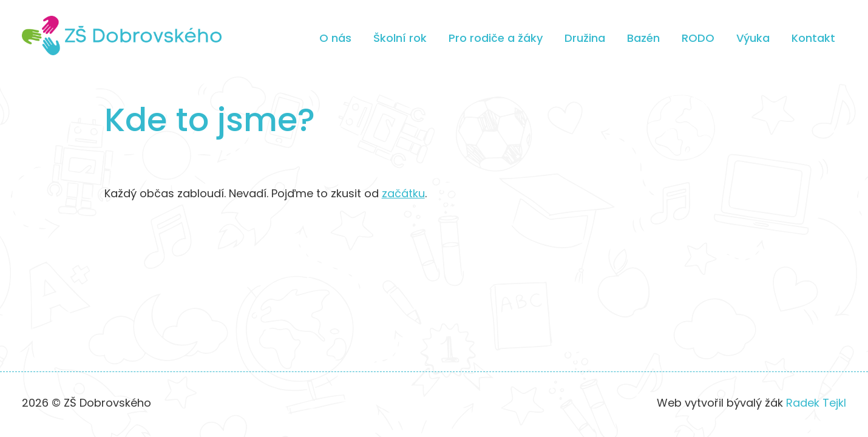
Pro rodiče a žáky (496, 38)
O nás (335, 38)
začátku (403, 193)
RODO (698, 38)
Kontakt (813, 38)
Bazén (643, 38)
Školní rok (400, 38)
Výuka (753, 38)
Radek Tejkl (816, 403)
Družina (585, 38)
